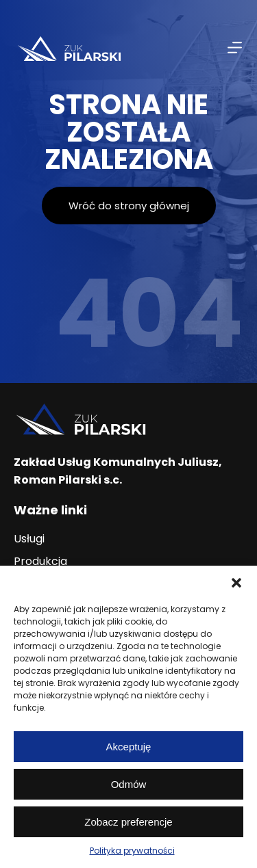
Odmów (129, 784)
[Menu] (235, 48)
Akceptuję (129, 747)
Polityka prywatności (132, 851)
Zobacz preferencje (128, 822)
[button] (236, 583)
